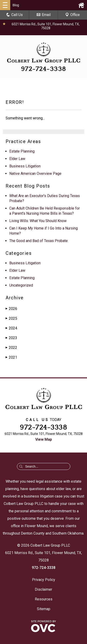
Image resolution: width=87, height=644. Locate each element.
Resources (44, 599)
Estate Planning (22, 151)
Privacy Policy (44, 580)
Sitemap (44, 609)
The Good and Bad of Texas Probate (39, 241)
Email (44, 15)
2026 (11, 309)
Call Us (14, 15)
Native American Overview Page (35, 174)
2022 (11, 348)
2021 (11, 357)
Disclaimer (43, 589)
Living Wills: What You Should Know (38, 221)
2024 (11, 328)
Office (72, 15)
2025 (11, 318)
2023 (11, 338)
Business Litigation (25, 166)
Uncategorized (21, 285)
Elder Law (17, 159)
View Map (44, 439)
